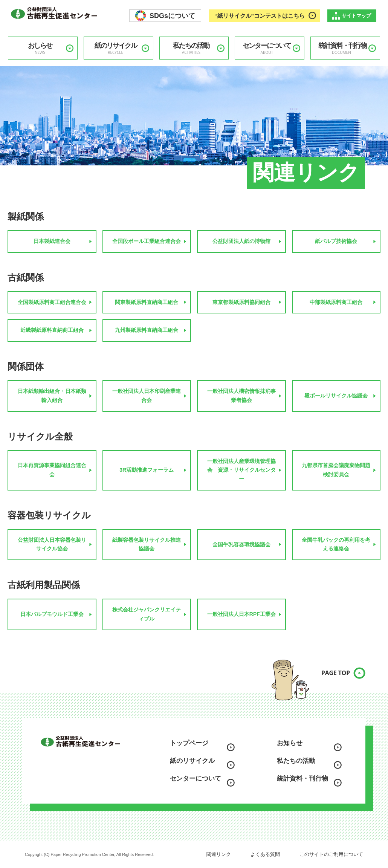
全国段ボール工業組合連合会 (147, 241)
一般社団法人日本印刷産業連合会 (147, 396)
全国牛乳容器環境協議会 (241, 544)
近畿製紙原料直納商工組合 (52, 330)
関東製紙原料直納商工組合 (147, 302)
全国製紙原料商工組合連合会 (52, 302)
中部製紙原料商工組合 (336, 302)
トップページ (189, 743)
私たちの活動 (191, 48)
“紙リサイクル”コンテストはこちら (260, 16)
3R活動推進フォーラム (147, 470)
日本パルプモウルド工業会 (52, 614)
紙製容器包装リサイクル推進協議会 (147, 544)
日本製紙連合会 (52, 241)
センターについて (267, 48)
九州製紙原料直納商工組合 (147, 330)
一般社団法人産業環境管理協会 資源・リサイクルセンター (241, 470)
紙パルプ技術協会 (336, 241)
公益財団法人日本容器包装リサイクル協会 (52, 544)
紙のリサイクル (116, 48)
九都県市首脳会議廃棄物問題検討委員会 (336, 470)
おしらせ (40, 48)
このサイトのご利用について (331, 854)
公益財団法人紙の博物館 (241, 241)
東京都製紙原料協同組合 (241, 302)
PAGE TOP (330, 677)
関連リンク (219, 854)
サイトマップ (356, 16)
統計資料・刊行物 (342, 48)
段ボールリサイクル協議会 (336, 396)
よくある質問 (265, 854)
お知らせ (290, 743)
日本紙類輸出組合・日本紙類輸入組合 (52, 396)
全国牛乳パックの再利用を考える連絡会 (336, 544)
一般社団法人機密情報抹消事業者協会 (241, 396)
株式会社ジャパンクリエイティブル (147, 614)
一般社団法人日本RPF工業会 (241, 614)
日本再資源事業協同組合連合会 (52, 470)
